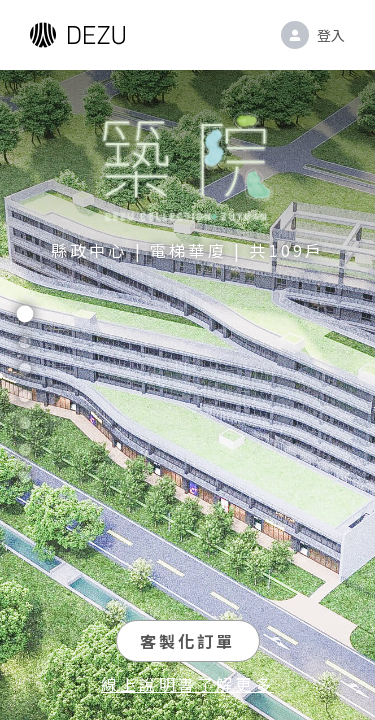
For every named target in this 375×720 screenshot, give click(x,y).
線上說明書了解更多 (187, 684)
